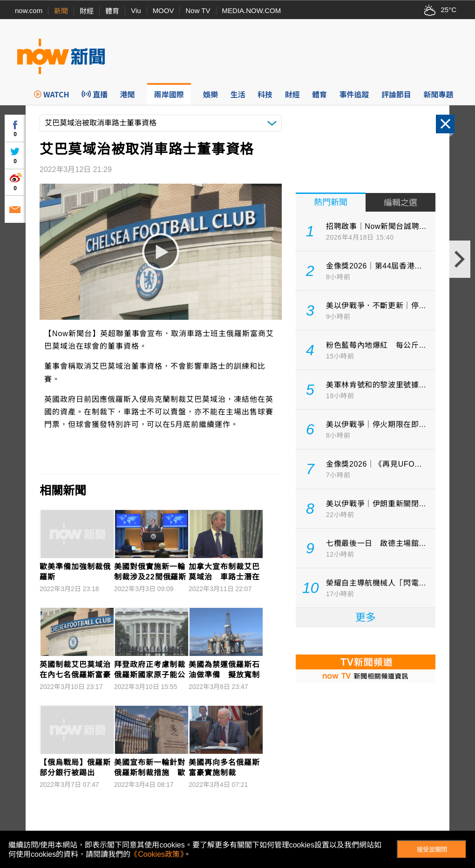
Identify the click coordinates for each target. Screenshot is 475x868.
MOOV (163, 10)
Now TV (198, 10)
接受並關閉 (432, 850)
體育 (112, 11)
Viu (136, 10)
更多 (366, 617)
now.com (29, 10)
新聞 (61, 11)
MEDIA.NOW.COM (252, 10)
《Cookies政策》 (157, 854)
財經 (87, 11)
